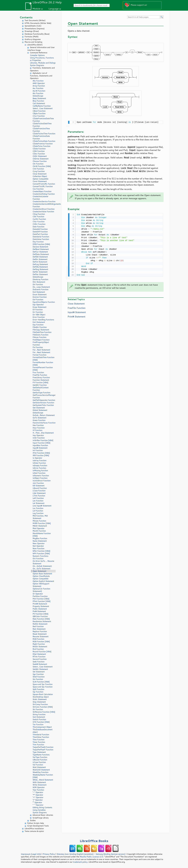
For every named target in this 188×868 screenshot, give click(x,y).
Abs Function (38, 81)
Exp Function (38, 325)
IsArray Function (40, 460)
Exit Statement (39, 322)
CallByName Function (42, 106)
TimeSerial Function (41, 735)
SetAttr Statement (40, 669)
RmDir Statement (40, 647)
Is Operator (37, 458)
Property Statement (41, 606)
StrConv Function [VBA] (43, 707)
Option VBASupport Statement (41, 585)
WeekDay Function (41, 772)
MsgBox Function (40, 538)
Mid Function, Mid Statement (40, 517)
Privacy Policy (49, 854)
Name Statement (40, 541)
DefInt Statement (40, 262)
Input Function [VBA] (41, 443)
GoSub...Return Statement (44, 415)
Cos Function (38, 189)
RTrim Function (39, 657)
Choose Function (40, 161)
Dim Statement (39, 282)
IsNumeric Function (41, 476)
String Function (39, 714)
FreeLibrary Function (41, 377)
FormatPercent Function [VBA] (43, 369)
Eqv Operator (38, 305)
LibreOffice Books (94, 841)
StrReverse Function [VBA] (44, 712)
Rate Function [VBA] (41, 619)
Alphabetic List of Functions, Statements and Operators (41, 76)
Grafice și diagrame (33, 39)
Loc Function (38, 508)
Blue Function (38, 101)
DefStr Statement (40, 272)
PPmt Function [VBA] (42, 601)
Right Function (39, 644)
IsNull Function (39, 473)
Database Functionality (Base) (37, 34)
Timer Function (39, 742)
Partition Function (40, 596)
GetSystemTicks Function (43, 405)
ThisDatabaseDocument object (43, 731)
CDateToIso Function (41, 146)
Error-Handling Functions (43, 320)
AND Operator (39, 83)
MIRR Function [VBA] (42, 523)
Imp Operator (38, 435)
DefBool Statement (41, 249)
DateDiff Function (40, 232)
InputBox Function (40, 445)
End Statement (39, 292)
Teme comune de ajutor (34, 831)
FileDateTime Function (42, 332)
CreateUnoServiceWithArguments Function (44, 205)
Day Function (38, 242)
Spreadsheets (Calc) (33, 26)
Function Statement (41, 380)
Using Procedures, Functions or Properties (42, 59)
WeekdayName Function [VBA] (43, 776)
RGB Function (38, 639)
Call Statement (39, 103)
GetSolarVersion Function (43, 403)
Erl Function (38, 310)
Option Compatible (40, 179)
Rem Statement (39, 629)
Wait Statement (39, 767)
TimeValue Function (41, 737)
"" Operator (37, 802)
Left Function (38, 498)
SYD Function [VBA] (41, 722)
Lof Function (38, 511)
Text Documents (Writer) (35, 20)
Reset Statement (40, 634)
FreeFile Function (40, 375)
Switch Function (39, 719)
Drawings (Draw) (32, 31)
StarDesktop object (41, 697)
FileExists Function (40, 335)
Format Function (40, 355)
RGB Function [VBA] (41, 642)
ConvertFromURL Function (44, 184)
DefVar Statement (40, 274)
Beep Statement (39, 98)
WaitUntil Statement (41, 770)
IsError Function (39, 468)
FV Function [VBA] (40, 383)
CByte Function (39, 113)
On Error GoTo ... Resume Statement (43, 562)
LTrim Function (39, 496)
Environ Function (40, 297)
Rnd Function (38, 649)
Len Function (38, 501)
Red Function (38, 626)
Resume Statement (41, 636)
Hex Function (38, 425)
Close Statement (40, 174)
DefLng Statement (40, 264)
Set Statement (39, 672)
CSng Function (39, 214)
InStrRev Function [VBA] (43, 440)
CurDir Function (39, 219)
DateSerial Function (41, 237)
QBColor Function (40, 616)
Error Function (39, 317)
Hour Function (39, 428)
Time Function (38, 740)
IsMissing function (40, 471)
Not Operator (38, 546)
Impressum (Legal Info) (31, 854)
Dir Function (38, 284)
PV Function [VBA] (40, 614)
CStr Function (38, 217)
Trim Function (38, 745)
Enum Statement (40, 295)
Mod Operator (39, 528)
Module (36, 9)
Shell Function (39, 677)
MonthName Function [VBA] (42, 535)
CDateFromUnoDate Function (41, 137)
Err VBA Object (39, 315)
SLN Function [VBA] (41, 682)
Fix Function (38, 347)
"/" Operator (38, 800)
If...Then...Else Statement (43, 433)
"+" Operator (38, 797)
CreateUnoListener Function (40, 198)
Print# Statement (40, 604)
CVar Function (39, 222)
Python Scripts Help (36, 823)
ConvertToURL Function (43, 186)
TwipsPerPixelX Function (43, 747)
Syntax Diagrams (37, 65)
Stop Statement (39, 702)
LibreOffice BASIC (35, 45)
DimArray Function (40, 279)
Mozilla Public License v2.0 (91, 857)
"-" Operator (38, 792)
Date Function (38, 227)
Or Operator (38, 594)
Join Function (38, 483)
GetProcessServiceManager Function (44, 396)
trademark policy (80, 862)
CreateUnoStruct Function (44, 209)
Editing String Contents (42, 807)
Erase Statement (40, 307)
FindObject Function (41, 340)
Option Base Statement (42, 574)
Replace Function (40, 631)
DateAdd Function (40, 229)
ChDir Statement (40, 156)
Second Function (40, 659)
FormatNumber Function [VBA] (43, 364)
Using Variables (39, 810)
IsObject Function (40, 478)
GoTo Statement (40, 418)
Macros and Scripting (33, 42)
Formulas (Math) (32, 37)
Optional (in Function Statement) (41, 590)
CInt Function (38, 169)
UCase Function (39, 762)
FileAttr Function (40, 327)
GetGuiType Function (41, 393)
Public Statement (40, 609)
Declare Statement (40, 247)
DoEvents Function (41, 289)
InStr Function (39, 438)
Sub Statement (39, 717)
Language (54, 9)
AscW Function (39, 91)
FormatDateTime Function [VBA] (44, 359)
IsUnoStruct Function (42, 481)
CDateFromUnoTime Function (41, 130)
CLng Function (39, 171)
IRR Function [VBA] (41, 455)
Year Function (38, 790)
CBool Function (39, 111)
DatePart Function (40, 234)
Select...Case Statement (43, 108)
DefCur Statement (40, 252)
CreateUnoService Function (44, 201)
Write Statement (40, 785)
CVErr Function (39, 224)
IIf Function (38, 430)
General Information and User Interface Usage (41, 49)
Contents (26, 17)
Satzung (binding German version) (110, 854)
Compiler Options (37, 55)
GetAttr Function (40, 385)
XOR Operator (39, 787)
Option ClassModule (41, 576)
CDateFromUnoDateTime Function (43, 120)
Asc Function (38, 88)
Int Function (38, 450)
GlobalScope (38, 96)
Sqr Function (38, 692)
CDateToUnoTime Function (44, 134)
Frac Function (38, 372)
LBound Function (40, 488)
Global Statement (40, 410)
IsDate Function (39, 463)
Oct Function (38, 559)
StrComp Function (40, 704)
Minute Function (39, 521)
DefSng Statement (40, 269)
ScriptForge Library (41, 818)
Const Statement (40, 181)
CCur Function (39, 116)
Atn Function (38, 93)
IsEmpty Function (40, 465)
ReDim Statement (40, 624)
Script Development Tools (38, 826)
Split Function (38, 689)
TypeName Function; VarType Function (41, 756)
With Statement (39, 782)
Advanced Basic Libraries (43, 815)
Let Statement (38, 503)
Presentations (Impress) (35, 29)
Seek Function (39, 662)
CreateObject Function (42, 191)
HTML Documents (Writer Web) (38, 23)
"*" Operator (38, 795)
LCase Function (39, 491)
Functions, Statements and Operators (42, 69)
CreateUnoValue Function (43, 212)
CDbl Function (39, 151)
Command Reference (39, 53)
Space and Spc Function (43, 684)
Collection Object (40, 176)
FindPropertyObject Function (41, 344)
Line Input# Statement (42, 506)
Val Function (38, 765)
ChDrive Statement (41, 159)
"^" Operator (38, 805)
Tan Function (38, 724)
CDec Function (39, 154)
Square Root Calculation (43, 694)
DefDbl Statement (40, 257)
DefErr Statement (40, 259)
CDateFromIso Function (43, 144)
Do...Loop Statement (41, 287)
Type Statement (39, 752)
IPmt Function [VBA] (41, 453)
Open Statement (39, 571)
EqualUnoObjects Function (44, 302)
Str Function (38, 709)
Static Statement (40, 699)
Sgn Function (38, 674)
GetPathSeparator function (44, 400)
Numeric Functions (40, 556)
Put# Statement (39, 611)
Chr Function (38, 164)
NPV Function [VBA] (41, 554)
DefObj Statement (40, 267)
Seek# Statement (40, 664)
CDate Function (39, 149)
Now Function (38, 548)
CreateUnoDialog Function (44, 194)
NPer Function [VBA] (41, 551)
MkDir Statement (40, 526)
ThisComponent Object (42, 727)
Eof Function (38, 300)
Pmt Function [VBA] (41, 599)
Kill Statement (39, 486)
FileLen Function (40, 337)
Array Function (39, 86)
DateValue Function (41, 239)
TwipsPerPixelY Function (43, 750)
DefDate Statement (41, 254)
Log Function (38, 513)
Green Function (39, 420)
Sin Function (38, 679)
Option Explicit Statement (43, 581)
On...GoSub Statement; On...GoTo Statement (42, 567)
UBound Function (40, 760)
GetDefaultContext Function (41, 389)
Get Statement (39, 408)
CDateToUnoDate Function (44, 141)
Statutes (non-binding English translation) (75, 854)
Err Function (38, 312)
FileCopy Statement (41, 330)
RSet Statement (39, 654)
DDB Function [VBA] (41, 244)
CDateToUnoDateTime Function (42, 125)
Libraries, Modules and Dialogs (43, 63)
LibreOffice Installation (34, 829)
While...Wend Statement (43, 780)
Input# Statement (40, 448)
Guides (33, 820)
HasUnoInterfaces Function (44, 423)
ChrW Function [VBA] (42, 166)
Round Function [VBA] (42, 652)
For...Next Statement (41, 350)
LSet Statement (39, 493)
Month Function (39, 531)
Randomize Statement (42, 621)
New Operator (39, 543)
